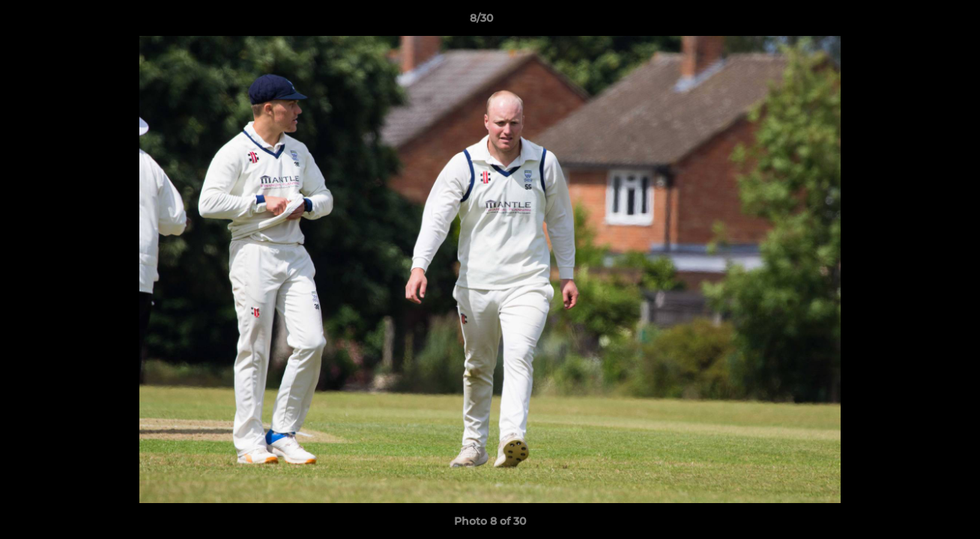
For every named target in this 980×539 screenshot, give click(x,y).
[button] (917, 22)
